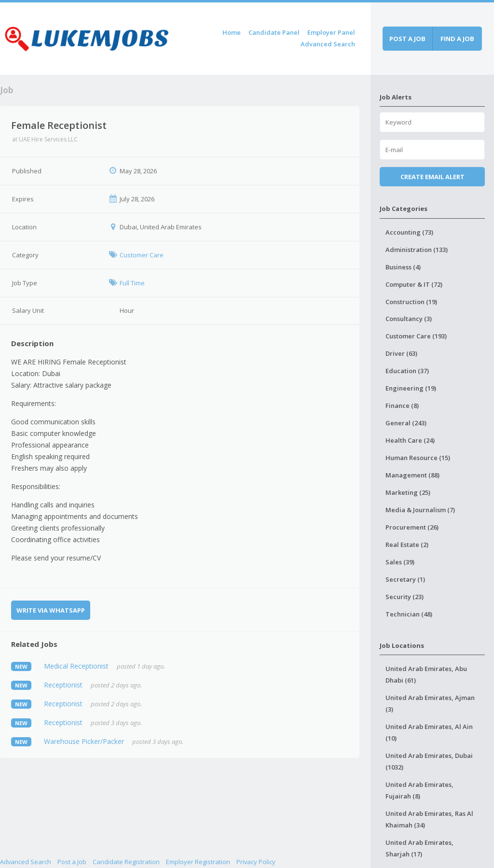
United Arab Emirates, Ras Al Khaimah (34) (429, 819)
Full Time (132, 283)
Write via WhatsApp (51, 610)
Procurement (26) (412, 527)
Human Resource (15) (418, 458)
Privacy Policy (256, 862)
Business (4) (403, 267)
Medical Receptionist (76, 666)
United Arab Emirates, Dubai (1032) (429, 761)
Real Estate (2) (407, 545)
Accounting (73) (409, 232)
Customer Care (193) (416, 336)
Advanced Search (328, 44)
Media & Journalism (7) (420, 510)
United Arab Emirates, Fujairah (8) (419, 790)
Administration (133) (417, 250)
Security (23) (405, 597)
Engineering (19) (411, 388)
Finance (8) (402, 406)
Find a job (457, 39)
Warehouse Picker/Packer (84, 741)
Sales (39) (400, 562)
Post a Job (72, 862)
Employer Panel (331, 32)
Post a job (407, 39)
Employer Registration (198, 862)
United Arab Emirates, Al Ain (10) (429, 732)
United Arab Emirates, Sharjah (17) (419, 848)
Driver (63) (401, 353)
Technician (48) (409, 614)
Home (232, 32)
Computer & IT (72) (414, 284)
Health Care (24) (410, 440)
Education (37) (407, 371)
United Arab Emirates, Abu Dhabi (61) (426, 674)
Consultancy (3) (409, 319)
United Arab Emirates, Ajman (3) (430, 703)
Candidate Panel (274, 32)
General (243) (406, 423)
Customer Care (142, 255)
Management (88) (412, 475)
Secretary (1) (405, 579)
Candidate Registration (126, 862)
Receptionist (63, 685)
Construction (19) (411, 302)
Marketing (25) (408, 492)
